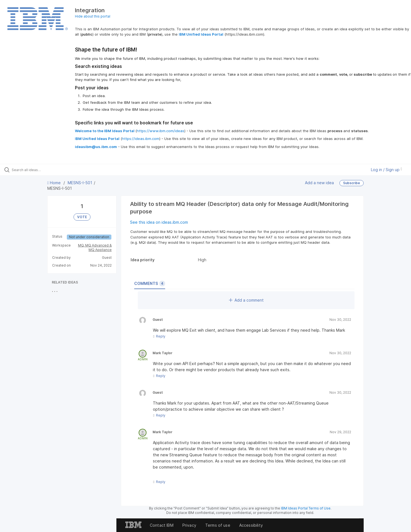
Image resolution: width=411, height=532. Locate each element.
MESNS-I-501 (80, 183)
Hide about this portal (93, 16)
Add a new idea (319, 183)
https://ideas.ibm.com (141, 139)
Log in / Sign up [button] (386, 170)
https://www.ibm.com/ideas (161, 131)
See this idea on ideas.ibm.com (159, 222)
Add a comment (246, 300)
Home (55, 183)
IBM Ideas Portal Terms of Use (306, 508)
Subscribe (352, 183)
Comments (150, 284)
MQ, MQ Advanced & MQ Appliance (95, 247)
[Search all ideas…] (48, 170)
